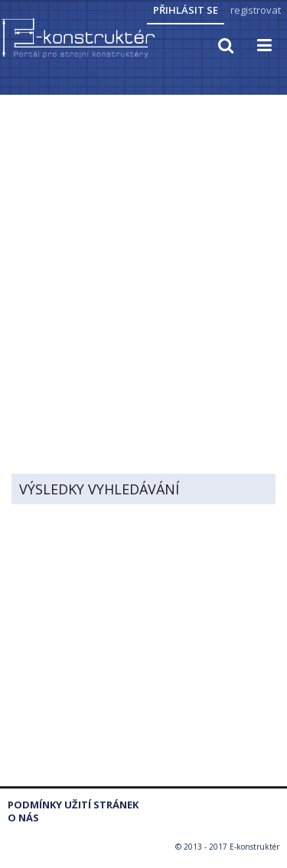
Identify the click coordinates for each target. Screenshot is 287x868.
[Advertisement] (143, 248)
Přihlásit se (186, 10)
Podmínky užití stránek (73, 805)
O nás (23, 818)
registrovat (256, 10)
